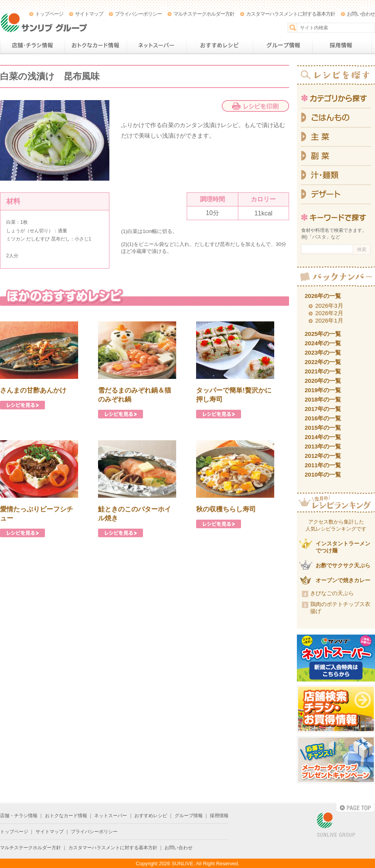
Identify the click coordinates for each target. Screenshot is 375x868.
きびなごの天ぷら (332, 593)
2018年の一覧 (323, 399)
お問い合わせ (361, 14)
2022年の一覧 (323, 362)
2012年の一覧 (323, 456)
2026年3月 (329, 306)
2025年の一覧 (323, 334)
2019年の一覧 (323, 390)
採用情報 (342, 45)
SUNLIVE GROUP (336, 825)
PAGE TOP (355, 807)
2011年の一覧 (323, 465)
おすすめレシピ (220, 45)
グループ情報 (282, 45)
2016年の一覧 (323, 418)
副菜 (336, 156)
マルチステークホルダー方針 (204, 14)
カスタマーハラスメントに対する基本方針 (291, 14)
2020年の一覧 (323, 381)
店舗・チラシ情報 (32, 45)
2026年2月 (329, 313)
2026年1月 (329, 320)
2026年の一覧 (323, 296)
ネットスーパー (156, 45)
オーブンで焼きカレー (343, 580)
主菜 (336, 137)
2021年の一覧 (323, 371)
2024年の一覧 (323, 343)
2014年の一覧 (323, 437)
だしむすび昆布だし (217, 244)
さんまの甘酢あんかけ (33, 390)
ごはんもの (336, 118)
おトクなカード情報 (96, 45)
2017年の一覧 (323, 409)
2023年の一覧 (323, 352)
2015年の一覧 (323, 428)
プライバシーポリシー (138, 14)
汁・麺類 (336, 175)
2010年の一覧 (323, 474)
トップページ (49, 14)
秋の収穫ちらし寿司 (226, 509)
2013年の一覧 (323, 446)
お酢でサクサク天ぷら (343, 565)
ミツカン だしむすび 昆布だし (38, 239)
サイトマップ (89, 14)
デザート (336, 195)
